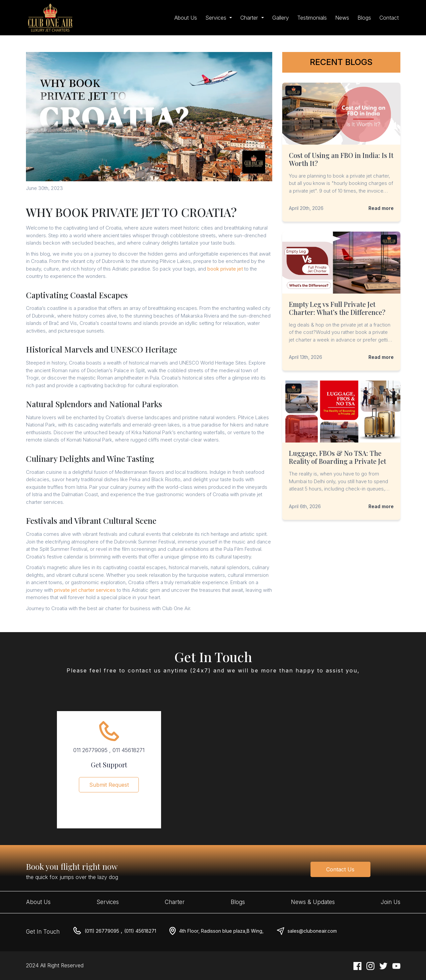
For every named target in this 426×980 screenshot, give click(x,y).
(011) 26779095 (102, 931)
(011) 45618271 (140, 931)
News (342, 18)
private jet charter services (85, 590)
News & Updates (313, 902)
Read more (381, 208)
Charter (175, 902)
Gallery (281, 18)
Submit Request (109, 789)
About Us (186, 18)
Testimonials (312, 18)
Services (108, 902)
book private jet (225, 269)
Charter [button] (250, 18)
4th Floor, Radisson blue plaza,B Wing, (221, 931)
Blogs (364, 18)
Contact (389, 18)
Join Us (391, 902)
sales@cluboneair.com (312, 931)
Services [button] (217, 18)
